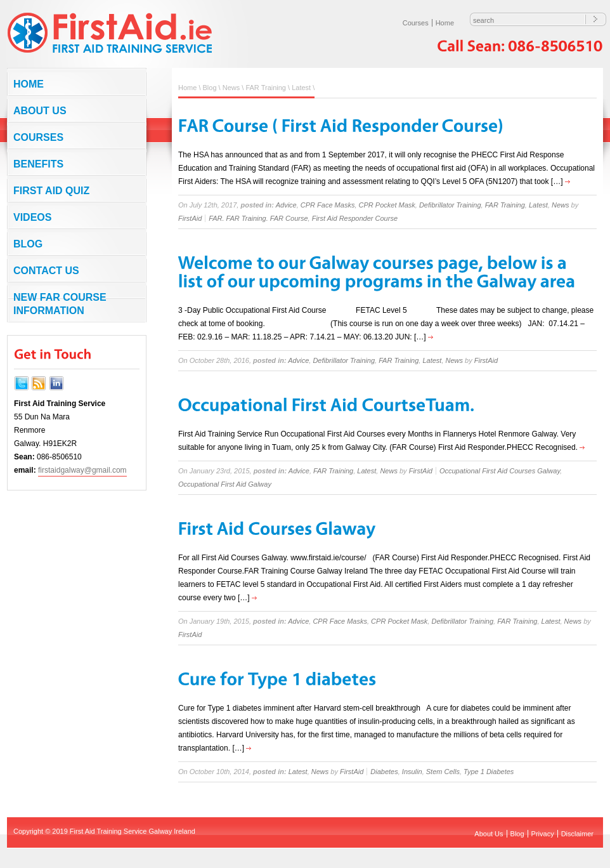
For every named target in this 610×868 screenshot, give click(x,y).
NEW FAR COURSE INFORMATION (60, 304)
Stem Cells (443, 772)
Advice (286, 205)
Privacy (543, 834)
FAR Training (266, 88)
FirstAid (190, 218)
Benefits (38, 164)
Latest (301, 88)
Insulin (412, 772)
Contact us (46, 271)
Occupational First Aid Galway (225, 484)
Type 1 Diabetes (489, 772)
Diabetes (384, 772)
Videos (32, 217)
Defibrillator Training (450, 205)
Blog (28, 244)
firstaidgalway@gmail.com (82, 470)
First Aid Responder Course (355, 218)
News (231, 88)
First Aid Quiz (51, 191)
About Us (40, 111)
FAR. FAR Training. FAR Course (258, 218)
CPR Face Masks (328, 205)
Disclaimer (577, 834)
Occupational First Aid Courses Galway (500, 471)
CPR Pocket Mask (387, 205)
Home (445, 23)
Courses (416, 23)
